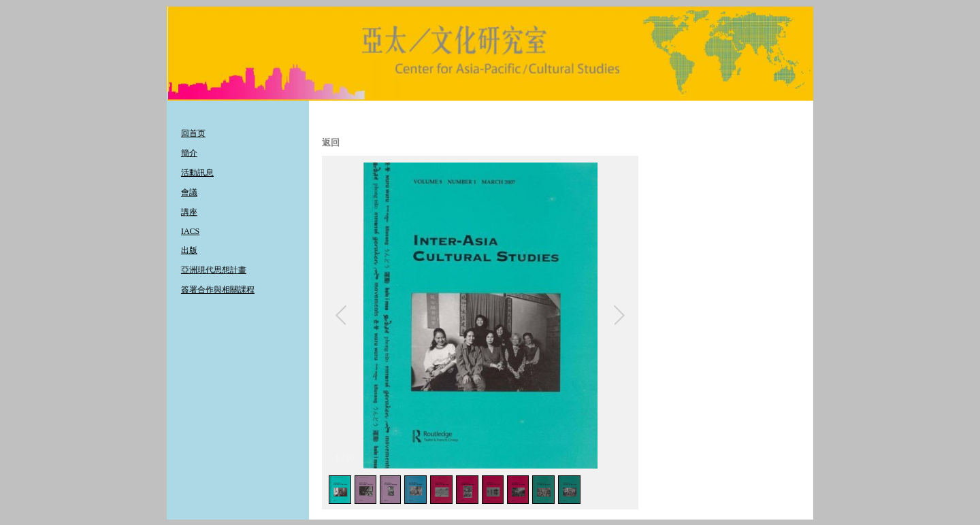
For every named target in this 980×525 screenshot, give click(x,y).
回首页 (193, 133)
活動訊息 (197, 173)
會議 (189, 192)
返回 (331, 142)
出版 (189, 250)
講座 (189, 212)
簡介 (189, 153)
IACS (190, 231)
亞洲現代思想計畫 (214, 270)
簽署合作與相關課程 (218, 290)
